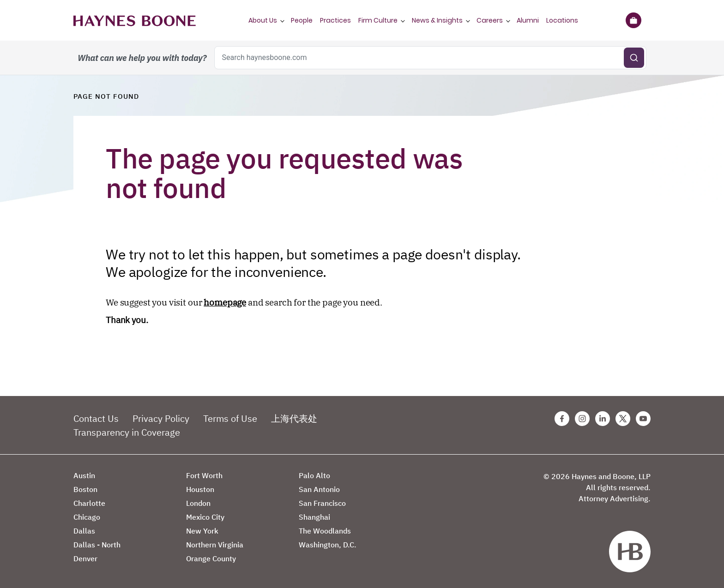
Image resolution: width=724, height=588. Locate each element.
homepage (225, 302)
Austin (84, 475)
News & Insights (437, 20)
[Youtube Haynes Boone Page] (643, 419)
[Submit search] (634, 58)
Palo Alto (314, 475)
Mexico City (205, 517)
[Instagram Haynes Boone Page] (582, 419)
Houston (200, 489)
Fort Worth (204, 475)
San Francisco (322, 503)
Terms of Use (230, 418)
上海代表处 (294, 418)
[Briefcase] (633, 20)
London (198, 503)
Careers (490, 20)
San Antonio (319, 489)
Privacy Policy (161, 418)
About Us (263, 20)
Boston (85, 489)
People (302, 20)
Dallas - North (97, 545)
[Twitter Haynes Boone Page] (623, 419)
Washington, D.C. (328, 545)
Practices (335, 20)
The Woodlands (325, 531)
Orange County (211, 558)
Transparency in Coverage (127, 432)
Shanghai (314, 517)
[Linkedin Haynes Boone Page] (603, 419)
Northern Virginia (215, 545)
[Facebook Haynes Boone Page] (562, 419)
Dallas (84, 531)
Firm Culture (378, 20)
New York (202, 531)
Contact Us (96, 418)
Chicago (87, 517)
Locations (562, 20)
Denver (85, 558)
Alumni (528, 20)
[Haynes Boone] (135, 20)
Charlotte (89, 503)
